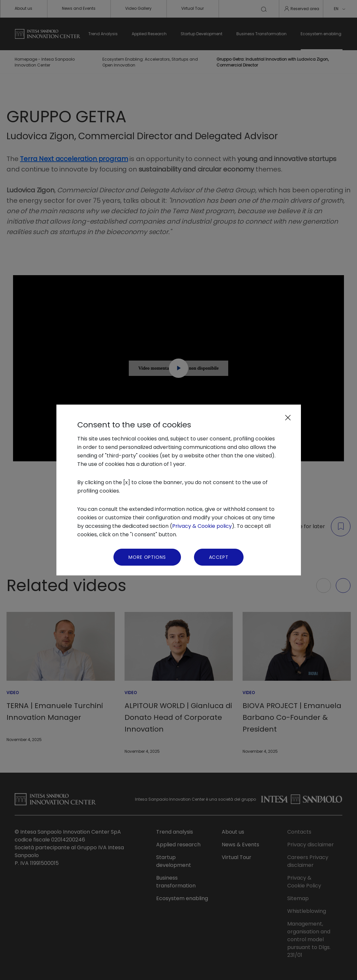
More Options (147, 557)
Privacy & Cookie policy (202, 526)
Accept (219, 557)
